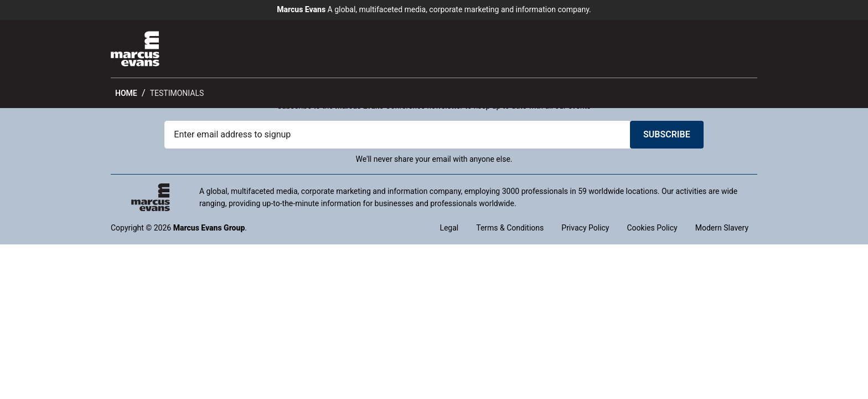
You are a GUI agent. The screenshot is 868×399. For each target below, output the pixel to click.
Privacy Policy (585, 228)
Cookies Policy (652, 228)
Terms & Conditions (510, 228)
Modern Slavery (722, 228)
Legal (449, 228)
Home (126, 93)
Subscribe (667, 134)
